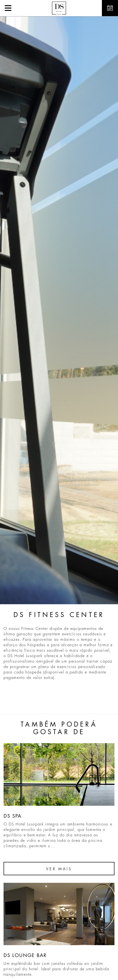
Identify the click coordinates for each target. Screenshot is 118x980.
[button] (8, 8)
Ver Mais (59, 869)
